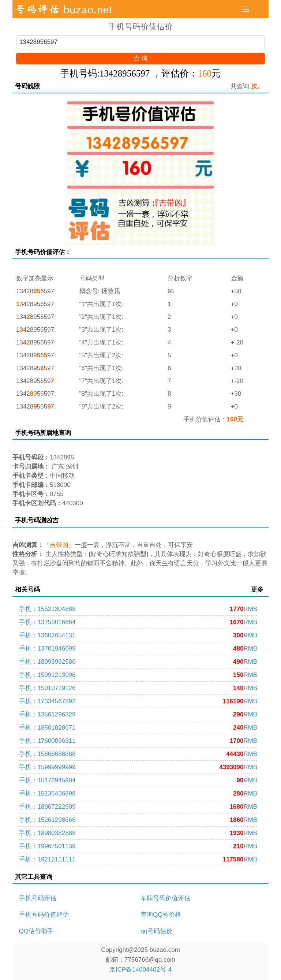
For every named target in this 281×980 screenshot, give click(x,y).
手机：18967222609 (138, 807)
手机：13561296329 (138, 714)
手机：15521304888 (138, 609)
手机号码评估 (38, 898)
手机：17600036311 (138, 741)
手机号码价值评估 (44, 915)
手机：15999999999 (138, 767)
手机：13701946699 (138, 649)
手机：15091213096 (138, 675)
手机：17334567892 (138, 701)
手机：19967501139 (138, 846)
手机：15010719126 (138, 688)
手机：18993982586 (138, 662)
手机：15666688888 (138, 754)
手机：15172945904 (138, 780)
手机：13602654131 (138, 635)
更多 (257, 590)
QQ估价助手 (36, 931)
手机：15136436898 (138, 793)
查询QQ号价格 (161, 915)
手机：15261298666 (138, 820)
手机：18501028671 (138, 728)
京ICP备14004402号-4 (140, 970)
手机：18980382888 (138, 833)
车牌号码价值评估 (165, 898)
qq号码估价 (156, 931)
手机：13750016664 (138, 622)
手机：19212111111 (138, 859)
